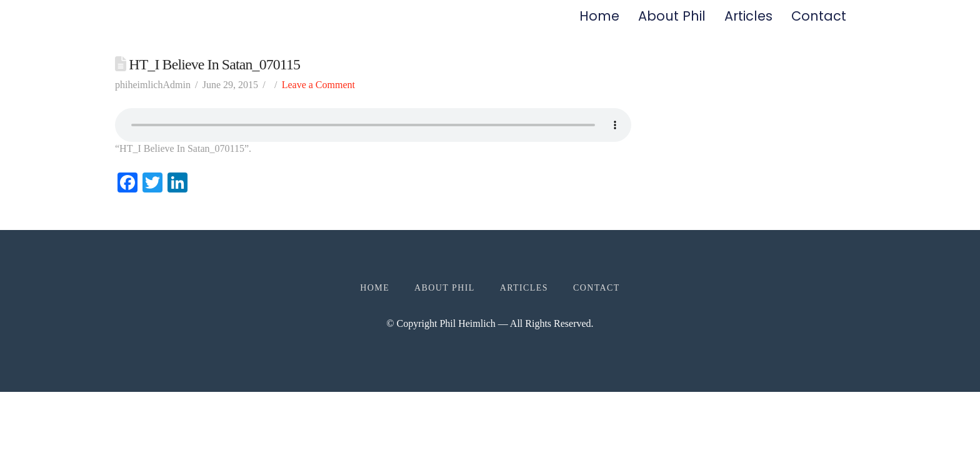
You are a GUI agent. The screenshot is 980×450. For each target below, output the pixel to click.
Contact (819, 22)
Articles (748, 22)
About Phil (672, 22)
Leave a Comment (318, 95)
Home (599, 22)
